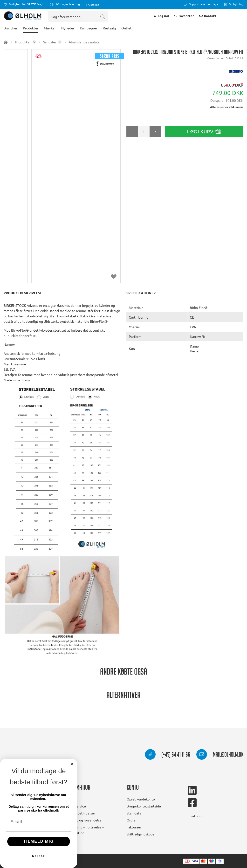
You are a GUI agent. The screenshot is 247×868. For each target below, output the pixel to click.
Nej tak (38, 856)
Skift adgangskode (141, 834)
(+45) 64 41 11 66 (168, 755)
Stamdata (134, 813)
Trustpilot (92, 5)
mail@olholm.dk (220, 755)
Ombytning (234, 4)
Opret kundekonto (141, 799)
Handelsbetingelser (80, 813)
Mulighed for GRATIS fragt (24, 4)
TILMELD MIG (39, 841)
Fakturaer (134, 827)
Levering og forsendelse (83, 820)
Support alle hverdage (201, 4)
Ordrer (132, 820)
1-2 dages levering (65, 4)
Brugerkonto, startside (144, 806)
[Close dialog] (72, 764)
